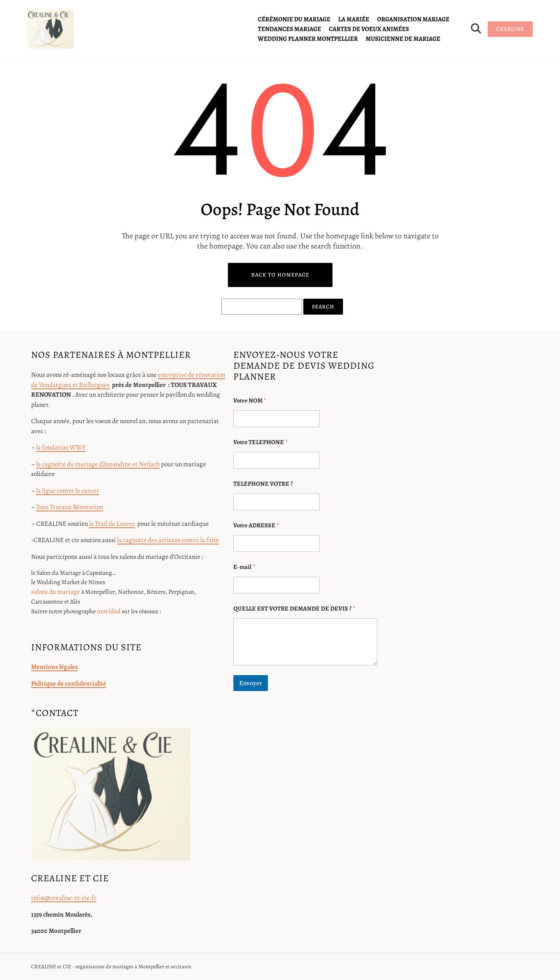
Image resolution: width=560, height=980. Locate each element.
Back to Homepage (280, 275)
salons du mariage (56, 592)
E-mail (244, 567)
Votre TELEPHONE (261, 442)
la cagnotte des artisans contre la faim (168, 540)
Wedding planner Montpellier (308, 39)
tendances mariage (290, 29)
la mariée (354, 19)
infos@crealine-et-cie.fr (64, 898)
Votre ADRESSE (256, 526)
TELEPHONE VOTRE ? (263, 484)
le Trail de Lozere (112, 524)
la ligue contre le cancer (68, 491)
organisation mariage (413, 19)
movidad (109, 611)
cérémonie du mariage (294, 19)
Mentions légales (54, 667)
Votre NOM (250, 401)
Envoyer (251, 683)
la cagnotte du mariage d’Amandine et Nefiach (98, 464)
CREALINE (510, 29)
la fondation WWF (61, 447)
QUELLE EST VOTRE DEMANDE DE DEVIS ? (294, 609)
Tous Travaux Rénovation (70, 507)
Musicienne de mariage (403, 39)
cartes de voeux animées (369, 29)
